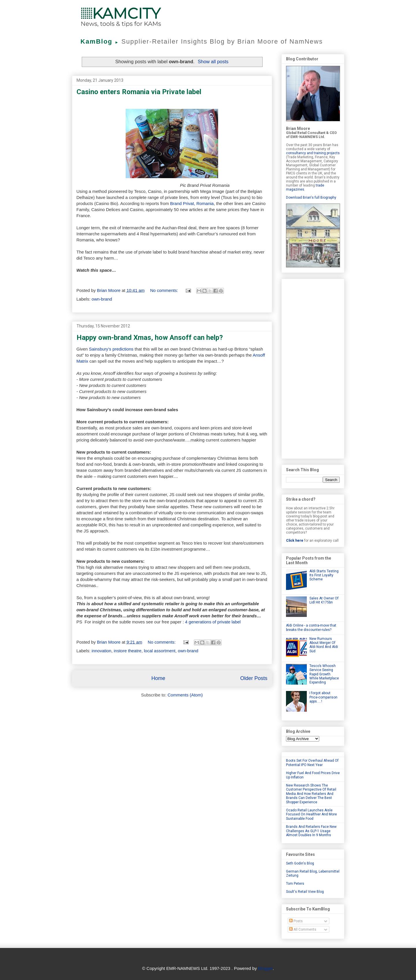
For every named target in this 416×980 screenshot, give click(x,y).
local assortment (160, 651)
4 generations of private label (213, 622)
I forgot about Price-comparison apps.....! (323, 697)
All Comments (303, 929)
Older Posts (254, 678)
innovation (101, 651)
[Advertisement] (313, 368)
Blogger (265, 968)
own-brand (102, 299)
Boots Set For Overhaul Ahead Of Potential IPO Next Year (312, 763)
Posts (296, 921)
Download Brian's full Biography (311, 198)
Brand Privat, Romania (192, 203)
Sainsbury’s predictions (111, 349)
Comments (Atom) (185, 695)
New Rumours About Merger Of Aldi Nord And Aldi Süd (324, 645)
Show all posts (213, 62)
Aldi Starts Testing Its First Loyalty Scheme (324, 575)
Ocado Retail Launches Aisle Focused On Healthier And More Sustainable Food (311, 814)
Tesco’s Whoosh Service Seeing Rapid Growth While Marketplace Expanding (324, 674)
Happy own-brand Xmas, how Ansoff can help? (150, 338)
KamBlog (101, 41)
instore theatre (128, 651)
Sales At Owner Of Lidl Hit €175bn (324, 600)
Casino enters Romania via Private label (139, 92)
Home (158, 678)
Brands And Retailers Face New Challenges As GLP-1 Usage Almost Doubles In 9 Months (311, 831)
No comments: (165, 290)
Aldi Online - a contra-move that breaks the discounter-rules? (311, 627)
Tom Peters (295, 884)
